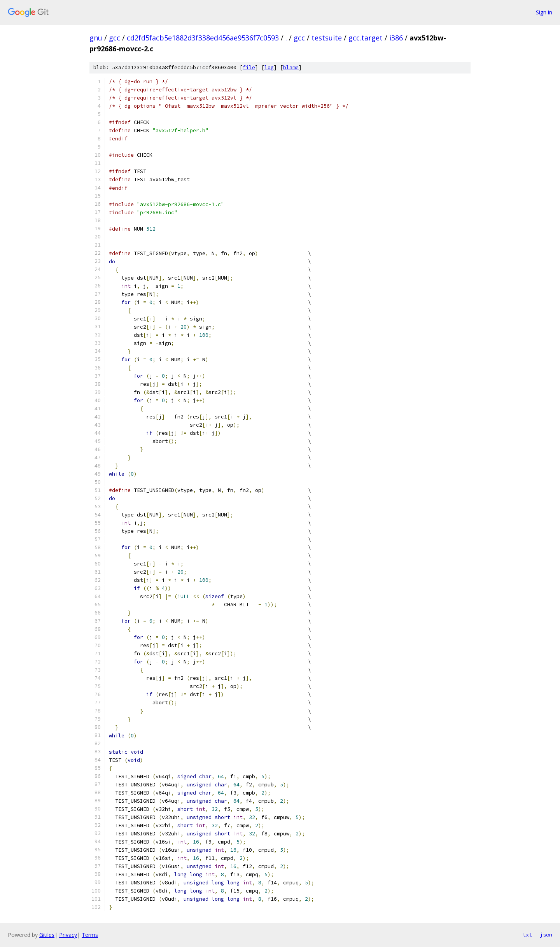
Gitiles (47, 935)
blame (291, 67)
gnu (96, 38)
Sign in (544, 12)
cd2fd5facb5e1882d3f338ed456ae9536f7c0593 (203, 38)
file (249, 67)
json (546, 935)
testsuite (327, 38)
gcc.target (366, 38)
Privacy (68, 935)
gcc (115, 38)
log (269, 67)
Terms (90, 935)
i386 (396, 38)
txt (527, 935)
